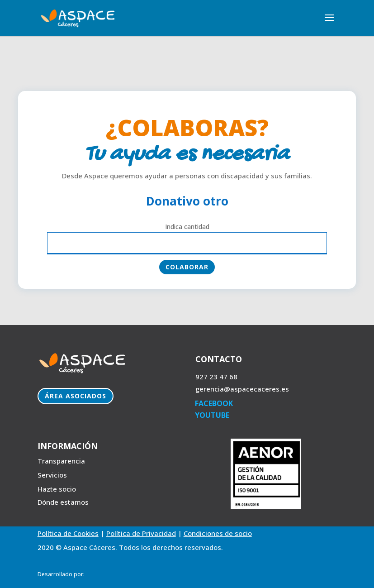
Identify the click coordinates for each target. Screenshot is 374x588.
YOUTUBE (212, 415)
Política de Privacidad (141, 533)
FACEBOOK (214, 403)
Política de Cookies (68, 533)
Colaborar (187, 267)
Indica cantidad (187, 227)
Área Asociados (76, 396)
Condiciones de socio (218, 533)
